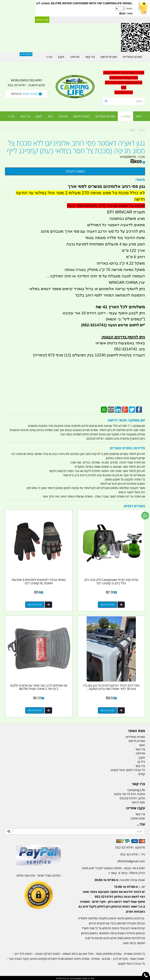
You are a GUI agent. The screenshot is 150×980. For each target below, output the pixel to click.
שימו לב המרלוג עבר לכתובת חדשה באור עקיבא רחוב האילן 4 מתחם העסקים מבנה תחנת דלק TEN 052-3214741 (124, 83)
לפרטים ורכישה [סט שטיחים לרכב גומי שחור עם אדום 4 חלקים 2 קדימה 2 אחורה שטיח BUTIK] (35, 710)
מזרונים (106, 958)
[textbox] (111, 895)
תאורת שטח (137, 958)
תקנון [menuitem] (39, 116)
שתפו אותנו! (138, 818)
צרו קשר (140, 813)
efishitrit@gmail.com (131, 860)
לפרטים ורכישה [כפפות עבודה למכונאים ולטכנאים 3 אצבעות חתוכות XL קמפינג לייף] (35, 604)
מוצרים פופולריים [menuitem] (105, 116)
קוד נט (69, 978)
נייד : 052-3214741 (133, 854)
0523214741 (128, 797)
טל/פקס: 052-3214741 (130, 847)
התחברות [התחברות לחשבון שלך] (26, 54)
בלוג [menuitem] (50, 116)
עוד (11, 116)
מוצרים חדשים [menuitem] (82, 116)
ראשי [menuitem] (139, 116)
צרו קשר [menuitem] (25, 116)
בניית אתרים (61, 978)
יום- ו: (112, 898)
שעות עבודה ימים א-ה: (120, 879)
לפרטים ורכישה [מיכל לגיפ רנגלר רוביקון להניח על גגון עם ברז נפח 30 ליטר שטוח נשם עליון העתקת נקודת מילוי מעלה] (108, 710)
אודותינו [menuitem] (63, 116)
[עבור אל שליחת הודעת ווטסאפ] (145, 516)
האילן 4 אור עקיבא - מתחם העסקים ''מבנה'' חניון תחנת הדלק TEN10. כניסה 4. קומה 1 (113, 870)
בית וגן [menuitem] (141, 761)
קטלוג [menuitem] (125, 116)
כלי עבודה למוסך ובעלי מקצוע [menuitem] (128, 769)
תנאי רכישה (138, 801)
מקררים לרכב (120, 958)
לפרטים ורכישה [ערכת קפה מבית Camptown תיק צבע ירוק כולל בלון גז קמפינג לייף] (108, 604)
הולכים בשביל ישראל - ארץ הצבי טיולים (39, 875)
